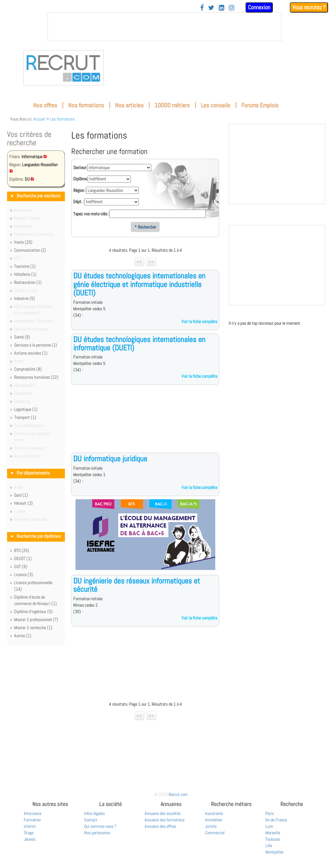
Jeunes (30, 839)
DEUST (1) (23, 558)
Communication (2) (30, 250)
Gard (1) (21, 495)
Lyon (269, 826)
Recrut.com (178, 794)
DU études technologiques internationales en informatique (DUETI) (139, 344)
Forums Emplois (260, 105)
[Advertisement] (145, 424)
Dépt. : (79, 202)
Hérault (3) (23, 503)
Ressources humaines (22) (36, 377)
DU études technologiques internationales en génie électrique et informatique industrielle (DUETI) (139, 284)
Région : (80, 190)
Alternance (33, 813)
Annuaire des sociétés (163, 813)
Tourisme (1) (25, 266)
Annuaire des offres (160, 826)
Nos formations (86, 105)
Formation (32, 820)
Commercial (215, 833)
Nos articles (129, 105)
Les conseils (216, 105)
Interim (30, 826)
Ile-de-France (276, 820)
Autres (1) (23, 636)
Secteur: (80, 167)
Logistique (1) (26, 409)
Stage (29, 833)
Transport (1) (25, 417)
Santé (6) (22, 337)
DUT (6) (21, 566)
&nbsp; (164, 27)
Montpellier (275, 852)
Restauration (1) (28, 282)
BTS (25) (22, 550)
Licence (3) (24, 574)
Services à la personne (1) (36, 345)
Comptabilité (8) (28, 369)
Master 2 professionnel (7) (36, 619)
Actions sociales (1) (31, 353)
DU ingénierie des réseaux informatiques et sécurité (137, 585)
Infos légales (94, 813)
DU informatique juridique (110, 459)
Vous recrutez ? (309, 7)
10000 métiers (172, 105)
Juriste (211, 826)
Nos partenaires (97, 833)
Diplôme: (80, 179)
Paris (270, 813)
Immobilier (214, 820)
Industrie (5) (25, 298)
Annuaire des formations (164, 820)
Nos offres (45, 105)
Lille (269, 845)
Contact (91, 820)
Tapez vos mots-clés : (91, 214)
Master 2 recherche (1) (33, 628)
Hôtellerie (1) (25, 274)
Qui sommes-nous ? (100, 826)
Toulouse (273, 839)
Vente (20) (23, 242)
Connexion (259, 7)
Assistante (214, 813)
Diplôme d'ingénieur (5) (33, 611)
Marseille (273, 833)
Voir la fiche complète (199, 321)
